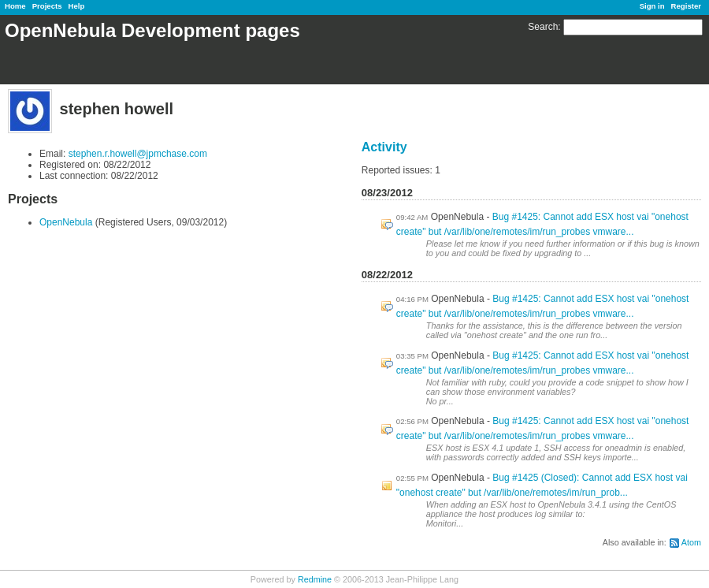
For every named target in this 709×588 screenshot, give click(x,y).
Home (15, 6)
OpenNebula (66, 222)
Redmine (315, 579)
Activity (384, 147)
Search (543, 27)
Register (686, 6)
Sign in (652, 6)
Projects (47, 6)
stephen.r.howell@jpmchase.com (138, 154)
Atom (691, 542)
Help (77, 6)
